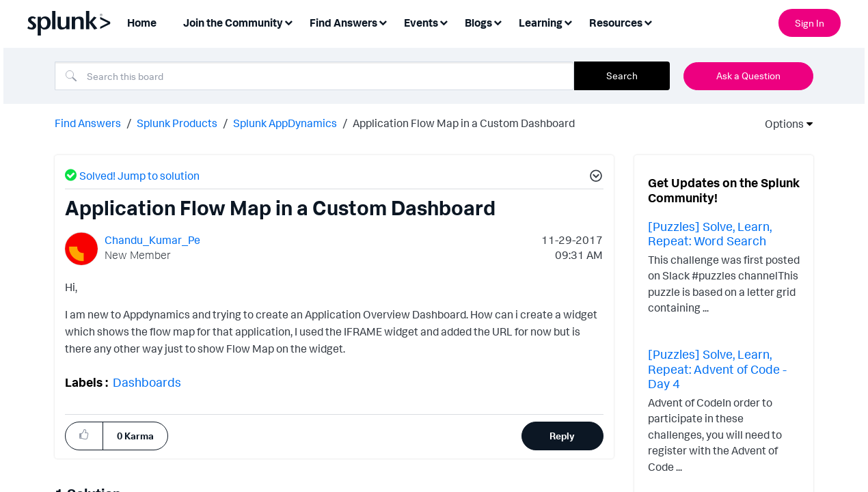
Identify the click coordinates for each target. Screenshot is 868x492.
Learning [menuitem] (541, 23)
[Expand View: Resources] (648, 22)
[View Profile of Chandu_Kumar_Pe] (152, 238)
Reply (562, 434)
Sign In (810, 23)
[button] (84, 434)
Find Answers (88, 122)
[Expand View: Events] (444, 22)
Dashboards (147, 381)
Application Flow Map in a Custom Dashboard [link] (464, 122)
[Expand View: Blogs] (498, 22)
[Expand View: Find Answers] (383, 22)
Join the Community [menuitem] (233, 23)
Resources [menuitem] (616, 23)
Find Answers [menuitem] (343, 23)
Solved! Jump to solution (139, 174)
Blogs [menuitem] (478, 23)
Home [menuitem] (142, 23)
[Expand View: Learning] (568, 22)
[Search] (314, 76)
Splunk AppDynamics (285, 122)
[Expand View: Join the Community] (288, 22)
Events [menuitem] (421, 23)
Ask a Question (748, 76)
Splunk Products (177, 122)
